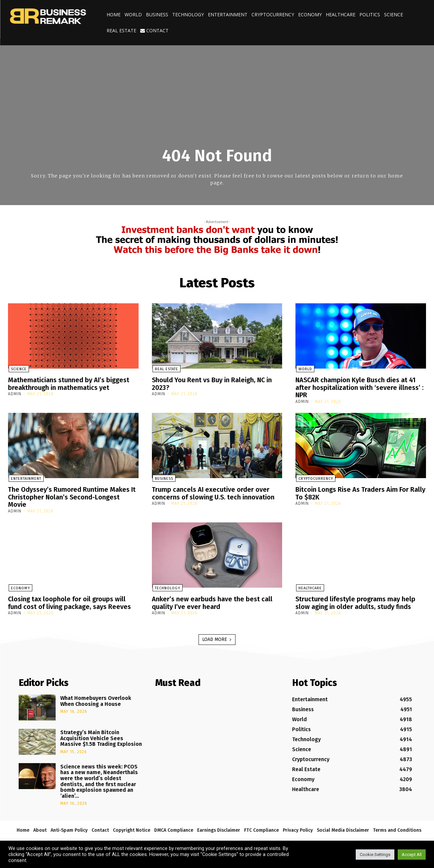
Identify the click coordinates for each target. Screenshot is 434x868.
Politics (370, 14)
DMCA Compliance (174, 829)
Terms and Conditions (397, 829)
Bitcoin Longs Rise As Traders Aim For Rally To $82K (360, 492)
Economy (310, 14)
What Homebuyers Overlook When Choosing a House (96, 699)
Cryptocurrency (273, 14)
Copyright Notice (132, 829)
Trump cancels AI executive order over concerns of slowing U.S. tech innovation (214, 492)
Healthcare (341, 14)
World (133, 14)
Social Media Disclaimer (343, 829)
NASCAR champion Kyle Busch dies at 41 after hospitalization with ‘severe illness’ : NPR (360, 387)
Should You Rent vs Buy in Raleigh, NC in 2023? (212, 384)
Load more (217, 637)
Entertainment (228, 14)
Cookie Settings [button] (375, 855)
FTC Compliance (261, 829)
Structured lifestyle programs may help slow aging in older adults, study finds (356, 601)
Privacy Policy (298, 829)
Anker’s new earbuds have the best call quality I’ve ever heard (212, 601)
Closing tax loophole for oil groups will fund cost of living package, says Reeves (70, 601)
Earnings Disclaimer (219, 829)
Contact (154, 30)
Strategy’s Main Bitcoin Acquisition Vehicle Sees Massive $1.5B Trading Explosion (101, 736)
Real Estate (121, 30)
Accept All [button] (412, 855)
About (40, 829)
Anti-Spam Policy (69, 829)
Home (114, 14)
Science (394, 14)
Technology (188, 14)
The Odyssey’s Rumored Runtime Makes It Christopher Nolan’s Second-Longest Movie (72, 496)
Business (157, 14)
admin (15, 394)
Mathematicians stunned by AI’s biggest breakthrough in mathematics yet (69, 384)
